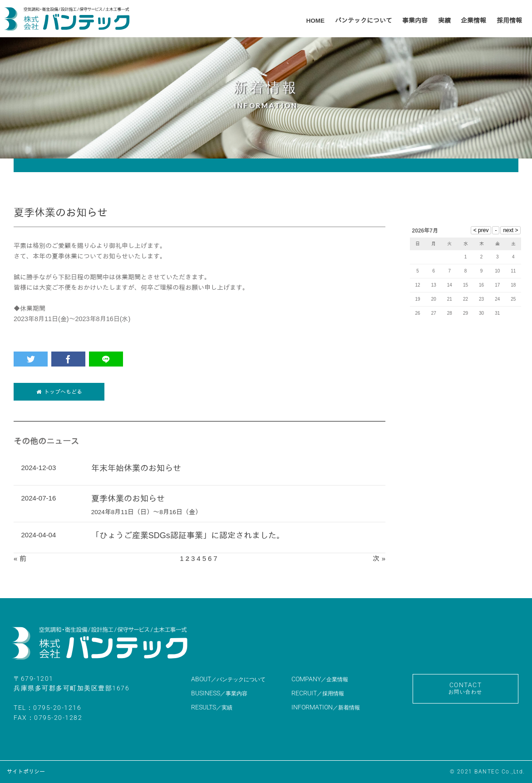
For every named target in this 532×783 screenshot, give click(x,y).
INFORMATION (326, 707)
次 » (379, 558)
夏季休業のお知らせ (128, 499)
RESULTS (212, 707)
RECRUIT (318, 693)
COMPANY (320, 679)
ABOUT (228, 679)
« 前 (20, 558)
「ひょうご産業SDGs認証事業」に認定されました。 (188, 535)
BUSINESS (219, 693)
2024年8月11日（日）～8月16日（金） (146, 512)
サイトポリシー (26, 772)
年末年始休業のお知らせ (136, 468)
